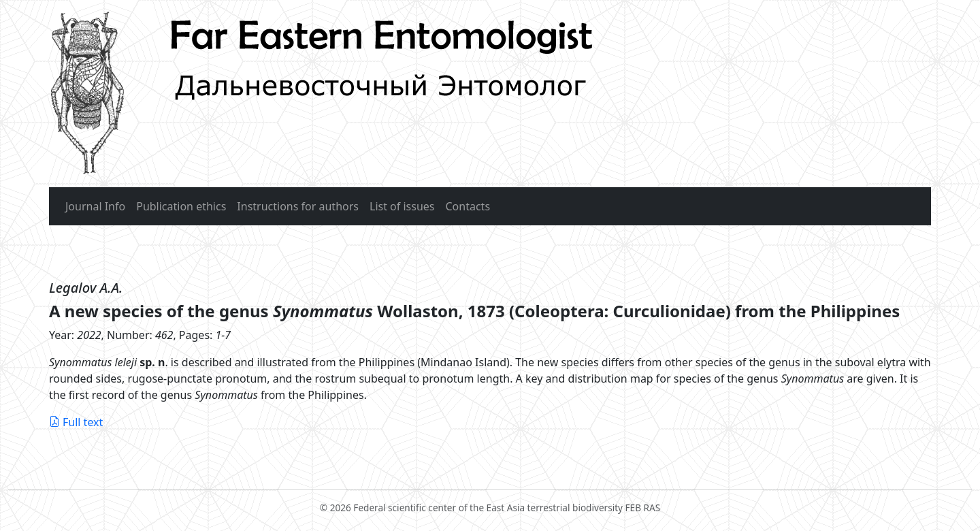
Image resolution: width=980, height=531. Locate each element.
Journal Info (95, 206)
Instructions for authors (298, 206)
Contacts (468, 206)
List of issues (402, 206)
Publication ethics (181, 206)
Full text (76, 422)
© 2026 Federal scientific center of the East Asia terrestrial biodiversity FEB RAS (490, 502)
